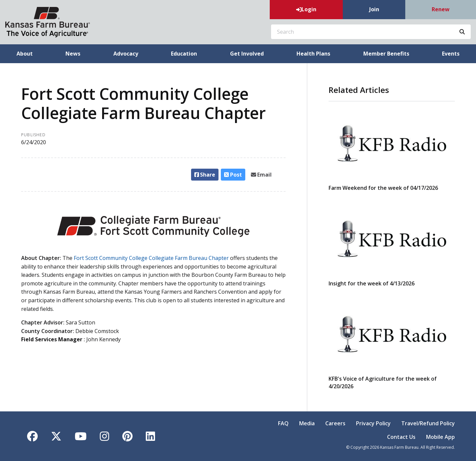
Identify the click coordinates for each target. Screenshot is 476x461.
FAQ (283, 423)
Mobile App (440, 437)
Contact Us (401, 437)
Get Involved (247, 54)
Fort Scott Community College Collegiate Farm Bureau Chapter (151, 258)
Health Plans (313, 54)
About (25, 54)
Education (184, 54)
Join (374, 9)
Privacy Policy (373, 423)
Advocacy (126, 54)
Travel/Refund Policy (428, 423)
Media (307, 423)
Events (451, 54)
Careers (335, 423)
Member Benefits (386, 54)
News (73, 54)
